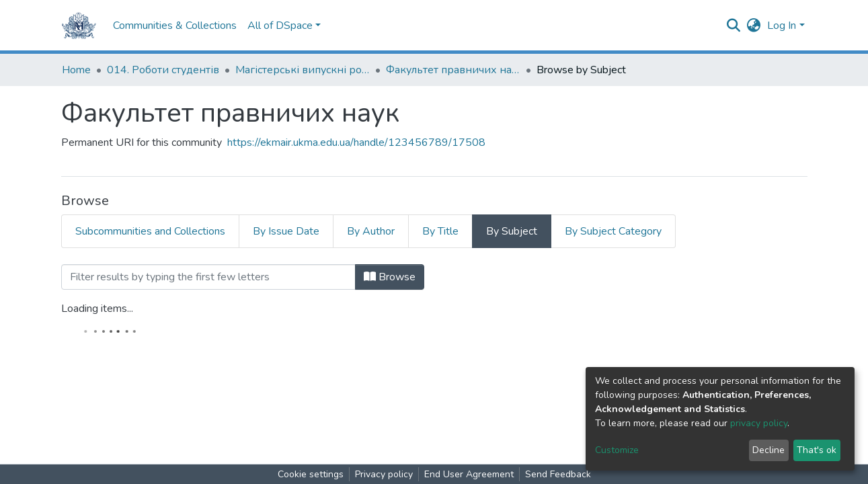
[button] (753, 26)
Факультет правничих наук (453, 70)
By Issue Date (286, 231)
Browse (390, 277)
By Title (440, 231)
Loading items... (97, 309)
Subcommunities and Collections (150, 231)
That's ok (817, 450)
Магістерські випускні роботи (303, 70)
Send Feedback (558, 474)
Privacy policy (384, 474)
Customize (617, 450)
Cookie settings (311, 474)
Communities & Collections (175, 26)
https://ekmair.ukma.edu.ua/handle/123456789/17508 (356, 143)
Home (76, 70)
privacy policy (759, 423)
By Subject (512, 231)
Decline (768, 450)
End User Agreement (469, 474)
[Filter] (208, 277)
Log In (782, 26)
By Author (371, 231)
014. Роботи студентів (163, 70)
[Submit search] (733, 26)
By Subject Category (613, 231)
